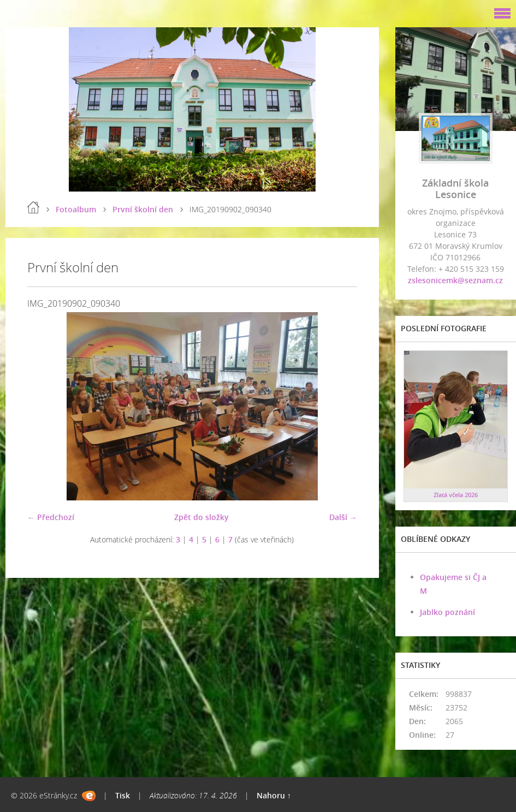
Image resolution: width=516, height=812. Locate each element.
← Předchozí (51, 517)
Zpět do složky (201, 517)
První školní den (143, 209)
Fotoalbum (76, 209)
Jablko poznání (447, 612)
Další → (343, 517)
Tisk (123, 795)
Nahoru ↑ (274, 795)
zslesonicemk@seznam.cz (455, 280)
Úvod (33, 207)
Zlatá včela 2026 (456, 495)
